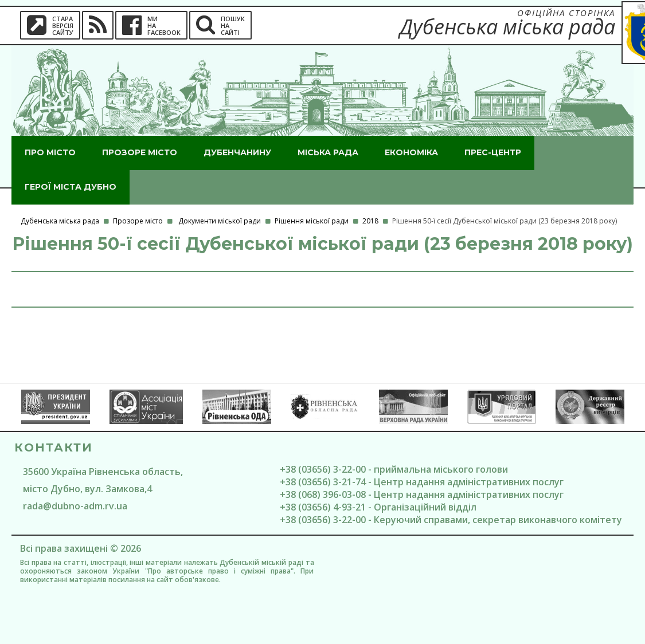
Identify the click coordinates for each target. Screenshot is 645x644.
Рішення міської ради (312, 221)
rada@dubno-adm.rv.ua (75, 506)
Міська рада (328, 152)
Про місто (50, 152)
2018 (370, 221)
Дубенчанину (237, 152)
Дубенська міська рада (60, 221)
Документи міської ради (220, 221)
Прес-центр (493, 152)
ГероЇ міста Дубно (71, 187)
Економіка (411, 152)
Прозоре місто (140, 152)
